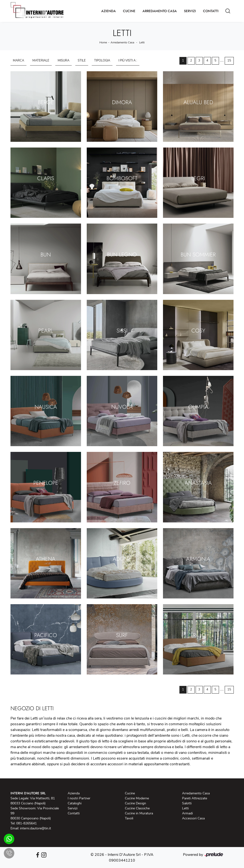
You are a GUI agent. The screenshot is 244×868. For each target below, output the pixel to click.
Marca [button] (18, 61)
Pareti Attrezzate (195, 798)
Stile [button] (82, 61)
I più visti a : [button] (128, 61)
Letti (142, 42)
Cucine (129, 11)
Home (103, 42)
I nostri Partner (79, 798)
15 (229, 61)
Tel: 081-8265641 (24, 823)
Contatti (211, 11)
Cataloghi (75, 803)
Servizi (190, 11)
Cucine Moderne (137, 798)
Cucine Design (135, 803)
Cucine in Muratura (139, 813)
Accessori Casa (193, 818)
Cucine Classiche (137, 808)
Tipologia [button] (102, 61)
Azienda (109, 11)
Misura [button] (64, 61)
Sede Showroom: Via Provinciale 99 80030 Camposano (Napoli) (35, 813)
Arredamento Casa (160, 11)
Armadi (187, 813)
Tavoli (129, 818)
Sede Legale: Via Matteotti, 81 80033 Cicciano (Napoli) (33, 801)
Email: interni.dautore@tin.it (31, 828)
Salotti (187, 803)
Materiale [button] (41, 61)
